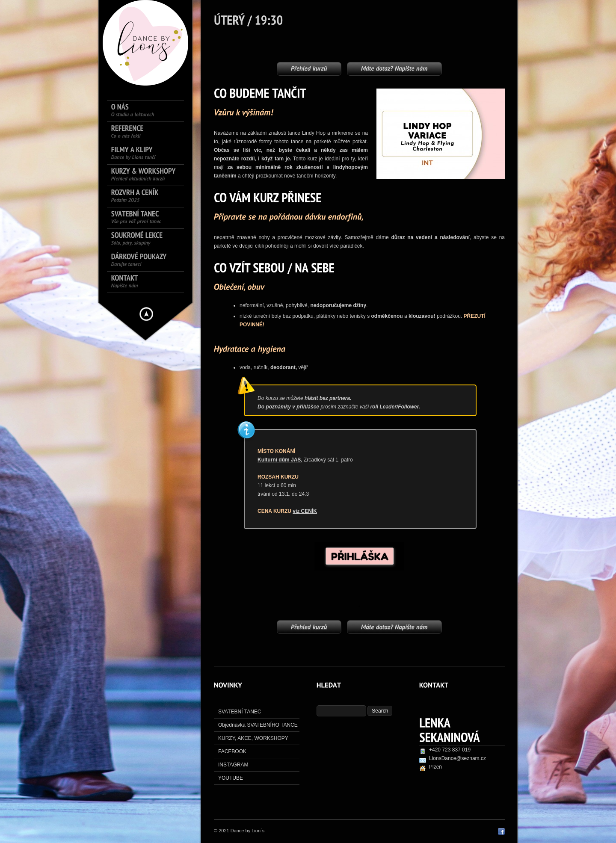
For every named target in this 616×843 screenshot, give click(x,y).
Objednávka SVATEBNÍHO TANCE (258, 725)
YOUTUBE (231, 778)
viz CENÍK (305, 511)
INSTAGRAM (233, 765)
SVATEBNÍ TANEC (240, 712)
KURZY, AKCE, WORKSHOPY (253, 738)
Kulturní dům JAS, (280, 460)
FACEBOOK (232, 751)
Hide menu (146, 314)
